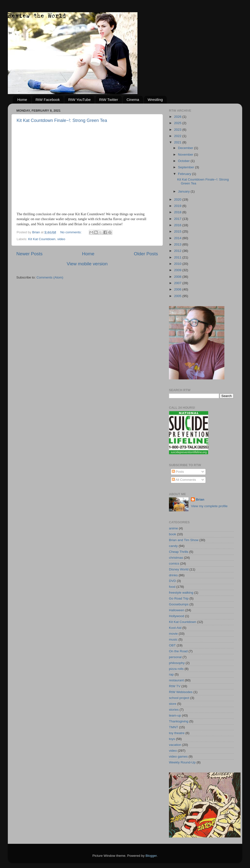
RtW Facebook (48, 100)
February (185, 174)
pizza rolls (176, 669)
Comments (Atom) (50, 277)
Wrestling (155, 100)
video (61, 239)
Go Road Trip (179, 598)
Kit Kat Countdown (42, 239)
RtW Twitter (109, 100)
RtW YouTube (79, 100)
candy (173, 546)
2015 (178, 231)
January (184, 191)
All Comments (184, 480)
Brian (200, 499)
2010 (178, 264)
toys (172, 739)
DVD (172, 581)
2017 (178, 219)
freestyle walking (181, 593)
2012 (178, 251)
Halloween (177, 610)
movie (173, 634)
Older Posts (146, 254)
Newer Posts (29, 254)
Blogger (151, 856)
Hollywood (177, 616)
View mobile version (87, 264)
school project (179, 698)
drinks (173, 575)
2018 (178, 212)
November (186, 155)
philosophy (177, 663)
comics (174, 563)
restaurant (176, 680)
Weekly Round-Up (182, 762)
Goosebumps (179, 604)
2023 (178, 130)
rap (171, 674)
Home (22, 100)
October (184, 161)
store (173, 704)
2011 (178, 257)
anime (173, 528)
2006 (178, 289)
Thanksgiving (179, 721)
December (186, 148)
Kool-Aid (175, 628)
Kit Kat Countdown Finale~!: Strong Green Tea (62, 120)
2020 (178, 199)
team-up (175, 715)
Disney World (179, 569)
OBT (172, 645)
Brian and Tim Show (184, 540)
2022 (178, 136)
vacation (175, 745)
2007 (178, 283)
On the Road (178, 651)
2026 (178, 117)
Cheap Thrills (179, 552)
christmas (176, 558)
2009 (178, 270)
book (172, 534)
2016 (178, 225)
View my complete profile (209, 506)
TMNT (174, 727)
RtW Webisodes (181, 692)
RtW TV (175, 686)
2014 (178, 238)
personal (175, 657)
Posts (178, 472)
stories (174, 710)
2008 (178, 277)
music (173, 639)
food (172, 587)
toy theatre (177, 733)
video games (178, 756)
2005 (178, 296)
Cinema (133, 100)
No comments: (71, 232)
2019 (178, 206)
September (187, 167)
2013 (178, 244)
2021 (178, 142)
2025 (178, 123)
